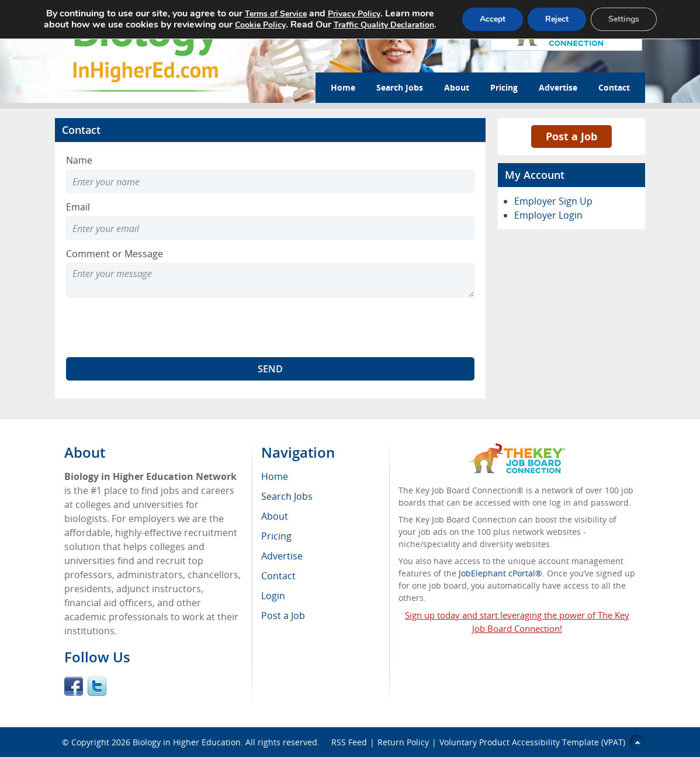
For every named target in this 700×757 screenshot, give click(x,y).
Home (343, 87)
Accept (493, 19)
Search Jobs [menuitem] (287, 496)
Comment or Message (115, 254)
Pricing (504, 87)
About (457, 87)
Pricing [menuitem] (276, 536)
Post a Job (571, 136)
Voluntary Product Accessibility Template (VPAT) (532, 742)
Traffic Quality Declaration (384, 25)
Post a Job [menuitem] (283, 616)
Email (78, 207)
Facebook (74, 686)
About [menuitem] (275, 516)
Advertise (558, 87)
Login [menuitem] (273, 596)
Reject (557, 19)
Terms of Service (276, 14)
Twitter (97, 686)
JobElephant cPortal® (500, 573)
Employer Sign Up (553, 201)
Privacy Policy (354, 14)
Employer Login (548, 215)
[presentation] (155, 327)
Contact (614, 87)
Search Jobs (400, 87)
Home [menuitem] (275, 476)
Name (79, 160)
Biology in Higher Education (187, 742)
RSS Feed (349, 742)
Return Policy (403, 742)
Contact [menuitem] (278, 576)
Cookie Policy (260, 25)
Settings (624, 19)
